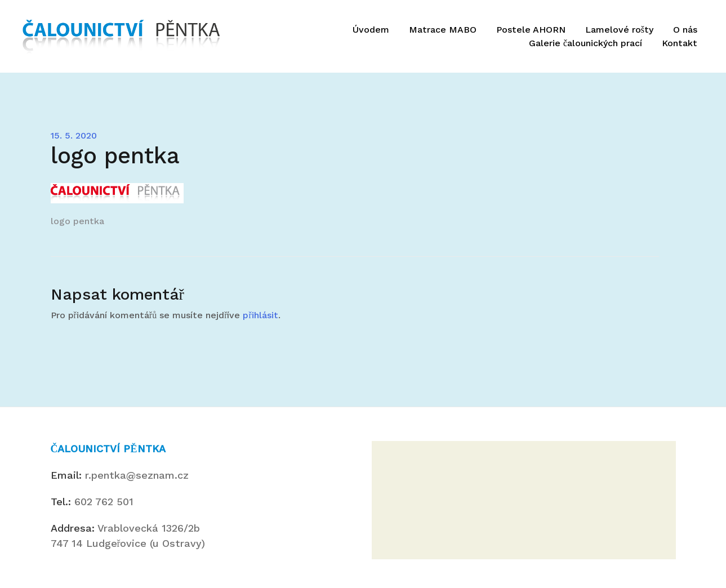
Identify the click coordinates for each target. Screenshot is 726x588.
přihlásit (260, 315)
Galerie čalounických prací (585, 43)
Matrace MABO (443, 30)
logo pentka (77, 221)
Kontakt (680, 43)
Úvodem (371, 30)
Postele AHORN (531, 30)
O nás (685, 30)
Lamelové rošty (619, 30)
